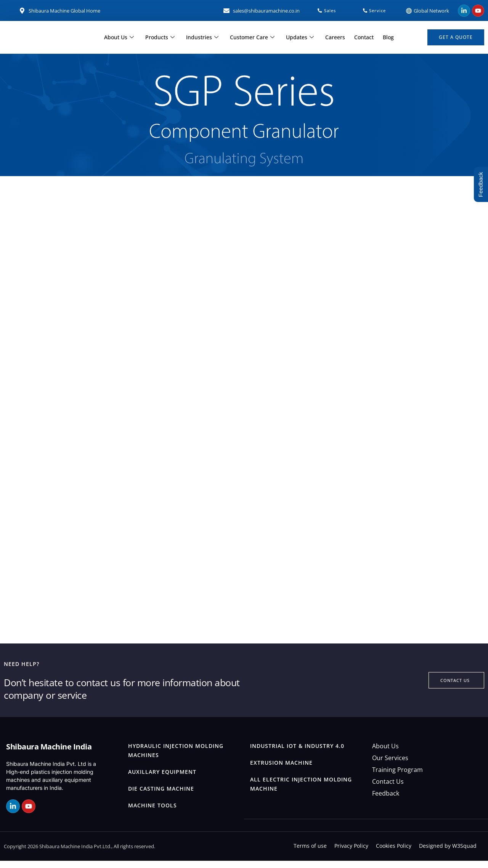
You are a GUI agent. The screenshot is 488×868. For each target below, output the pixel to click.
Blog (383, 38)
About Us (124, 38)
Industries (205, 38)
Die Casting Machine (161, 796)
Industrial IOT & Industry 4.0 (297, 753)
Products (164, 38)
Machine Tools (152, 813)
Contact (360, 38)
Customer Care (253, 38)
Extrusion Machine (281, 770)
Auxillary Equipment (162, 779)
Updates (299, 38)
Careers (333, 38)
